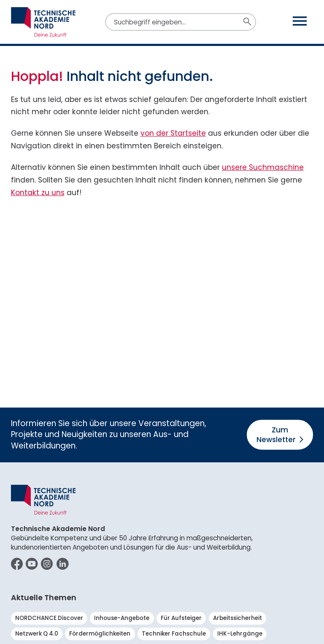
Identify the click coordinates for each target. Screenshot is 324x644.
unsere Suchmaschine (263, 167)
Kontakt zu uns (38, 193)
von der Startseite (173, 133)
